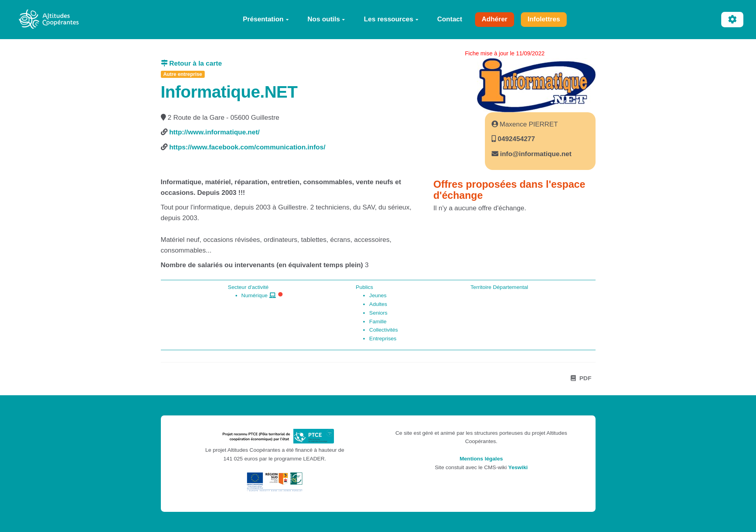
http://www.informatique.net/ (214, 132)
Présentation (266, 19)
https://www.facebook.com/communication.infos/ (247, 147)
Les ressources (391, 19)
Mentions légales (481, 459)
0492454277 (516, 139)
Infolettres (544, 19)
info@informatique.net (536, 154)
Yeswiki (518, 467)
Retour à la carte (191, 63)
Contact (450, 19)
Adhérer (495, 19)
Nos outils (326, 19)
